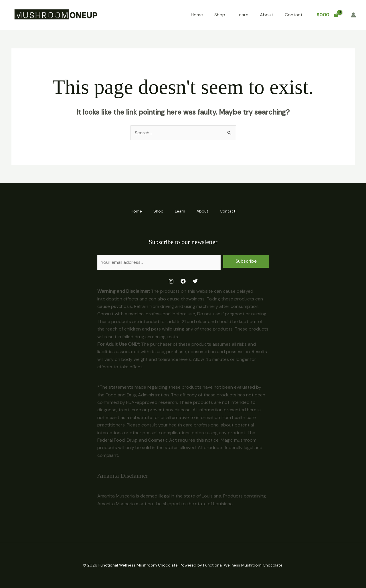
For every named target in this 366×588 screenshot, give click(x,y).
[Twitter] (195, 281)
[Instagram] (171, 281)
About (267, 15)
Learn (243, 15)
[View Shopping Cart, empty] (327, 15)
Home (197, 15)
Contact (294, 15)
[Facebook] (183, 281)
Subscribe (246, 261)
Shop (220, 15)
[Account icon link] (353, 15)
